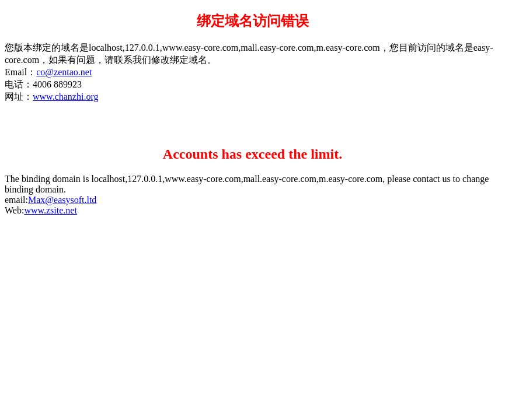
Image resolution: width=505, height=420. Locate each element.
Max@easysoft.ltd (62, 200)
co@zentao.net (64, 72)
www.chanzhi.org (65, 97)
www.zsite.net (50, 210)
